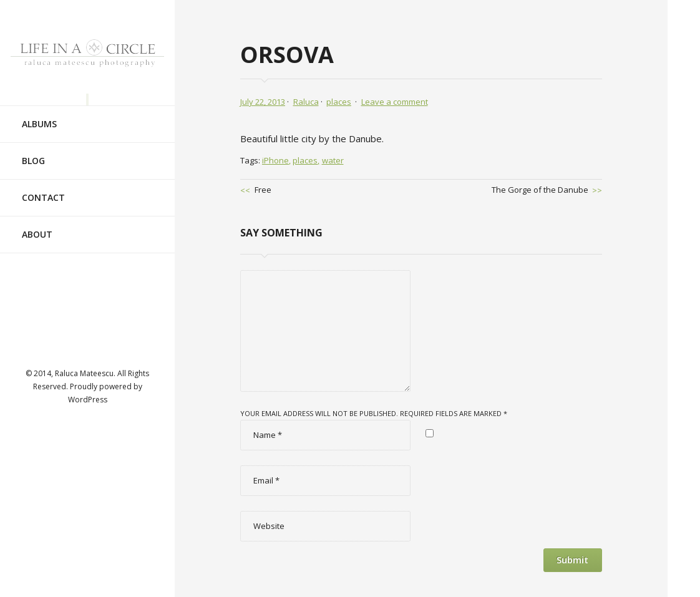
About (37, 223)
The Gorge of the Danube (540, 190)
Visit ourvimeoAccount (49, 329)
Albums (39, 113)
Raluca (306, 102)
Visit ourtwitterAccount (87, 293)
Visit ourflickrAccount (125, 329)
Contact (43, 186)
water (333, 160)
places (339, 102)
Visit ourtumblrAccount (87, 329)
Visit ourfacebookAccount (49, 293)
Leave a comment (395, 102)
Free (263, 190)
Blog (33, 149)
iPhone (275, 160)
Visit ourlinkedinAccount (125, 293)
